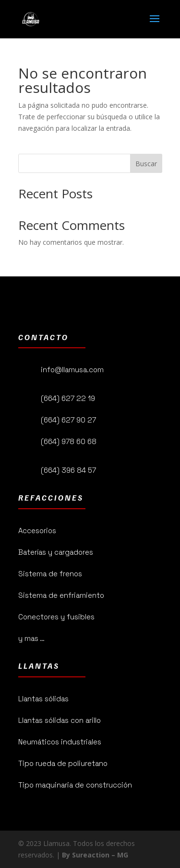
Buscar (146, 164)
